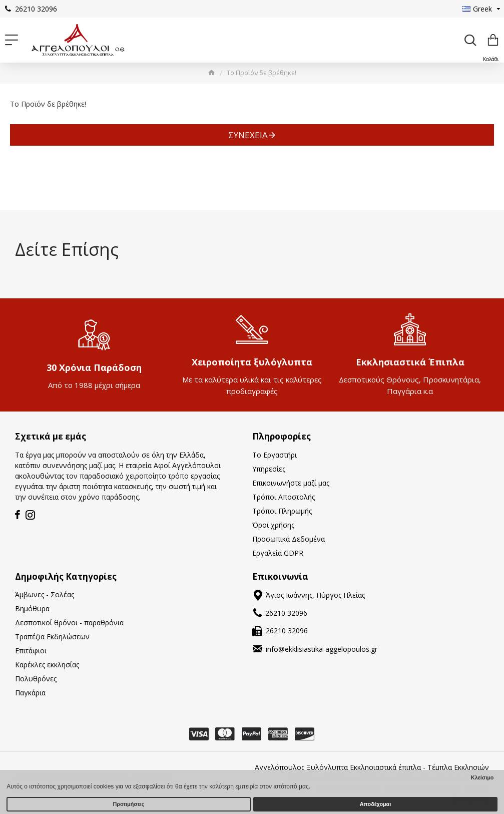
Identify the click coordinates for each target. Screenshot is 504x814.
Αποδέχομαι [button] (375, 804)
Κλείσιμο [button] (482, 777)
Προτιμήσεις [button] (129, 804)
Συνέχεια (248, 135)
